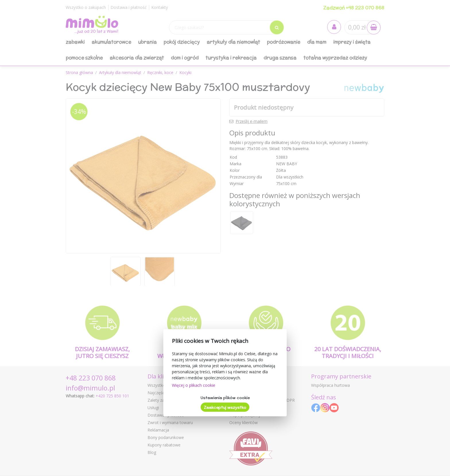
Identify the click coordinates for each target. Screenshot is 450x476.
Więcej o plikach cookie (194, 385)
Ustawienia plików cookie (225, 398)
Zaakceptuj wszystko (225, 407)
